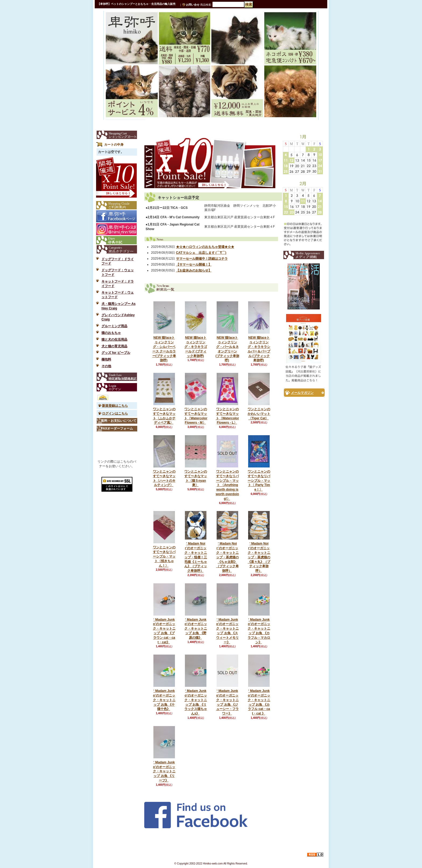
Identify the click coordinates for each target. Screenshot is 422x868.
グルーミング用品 (114, 326)
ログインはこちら (115, 413)
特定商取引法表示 (117, 377)
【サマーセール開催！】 (194, 265)
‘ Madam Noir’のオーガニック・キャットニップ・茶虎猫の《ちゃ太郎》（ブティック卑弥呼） (227, 557)
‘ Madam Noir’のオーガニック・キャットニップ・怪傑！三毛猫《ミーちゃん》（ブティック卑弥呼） (196, 557)
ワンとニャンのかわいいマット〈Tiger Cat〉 (259, 414)
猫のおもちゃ (111, 333)
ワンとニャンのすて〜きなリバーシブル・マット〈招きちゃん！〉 (164, 556)
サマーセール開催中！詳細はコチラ (202, 259)
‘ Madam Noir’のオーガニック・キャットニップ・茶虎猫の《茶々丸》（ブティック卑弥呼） (259, 557)
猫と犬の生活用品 (114, 340)
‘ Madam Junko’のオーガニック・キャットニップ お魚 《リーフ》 (164, 771)
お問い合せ (193, 5)
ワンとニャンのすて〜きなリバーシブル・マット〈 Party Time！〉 (259, 481)
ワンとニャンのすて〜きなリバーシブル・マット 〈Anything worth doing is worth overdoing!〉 (227, 485)
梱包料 (106, 359)
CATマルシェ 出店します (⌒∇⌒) (201, 253)
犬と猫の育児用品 (114, 346)
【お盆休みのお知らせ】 (194, 270)
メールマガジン (302, 393)
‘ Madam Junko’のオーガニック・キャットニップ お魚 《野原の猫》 (196, 629)
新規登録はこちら (115, 406)
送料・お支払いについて (119, 421)
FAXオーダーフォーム (117, 428)
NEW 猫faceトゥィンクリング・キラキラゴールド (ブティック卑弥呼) (196, 347)
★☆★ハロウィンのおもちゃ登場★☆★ (205, 247)
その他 (106, 366)
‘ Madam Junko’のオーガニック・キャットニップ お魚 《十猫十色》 (164, 700)
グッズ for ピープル (116, 353)
